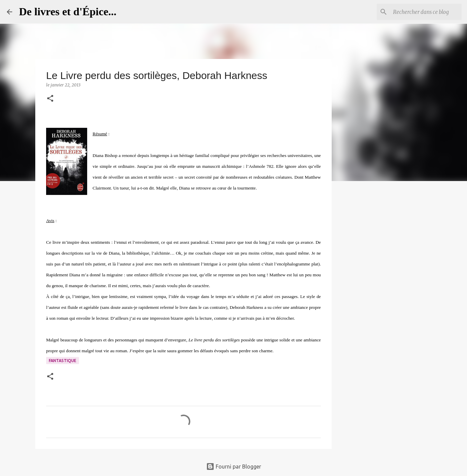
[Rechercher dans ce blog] (426, 12)
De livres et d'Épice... (68, 12)
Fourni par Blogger (234, 467)
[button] (50, 99)
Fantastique (63, 361)
